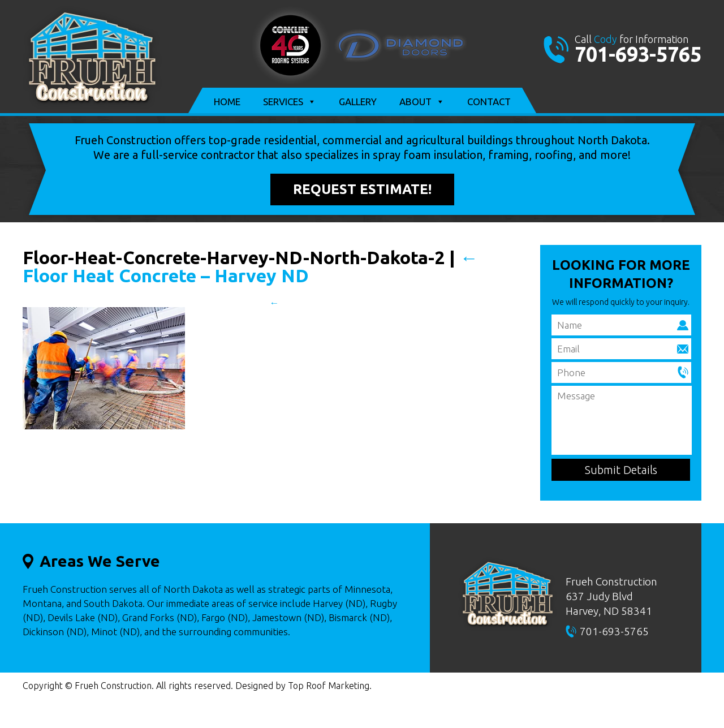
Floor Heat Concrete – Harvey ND (250, 266)
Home (227, 102)
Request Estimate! (362, 189)
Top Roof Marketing (329, 686)
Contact (489, 102)
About (422, 102)
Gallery (358, 102)
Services (290, 102)
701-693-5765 (638, 54)
